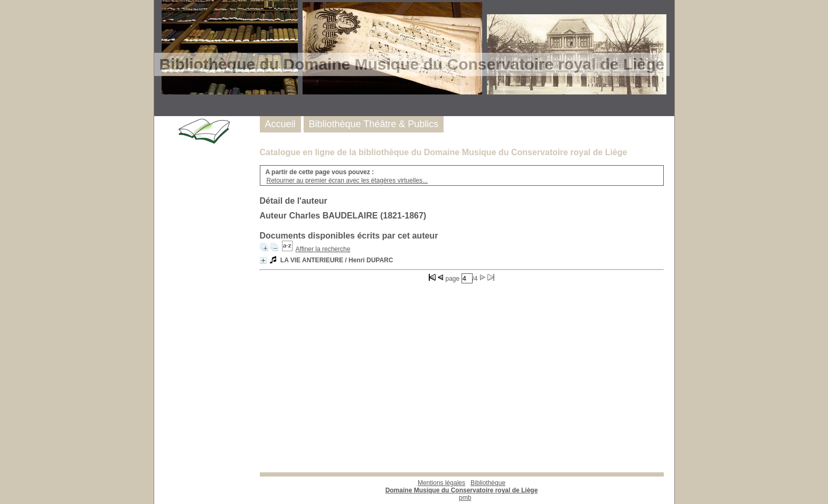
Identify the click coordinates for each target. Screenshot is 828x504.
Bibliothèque (462, 487)
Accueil (280, 124)
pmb (465, 498)
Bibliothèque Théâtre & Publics (374, 124)
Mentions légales (441, 483)
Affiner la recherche (323, 249)
